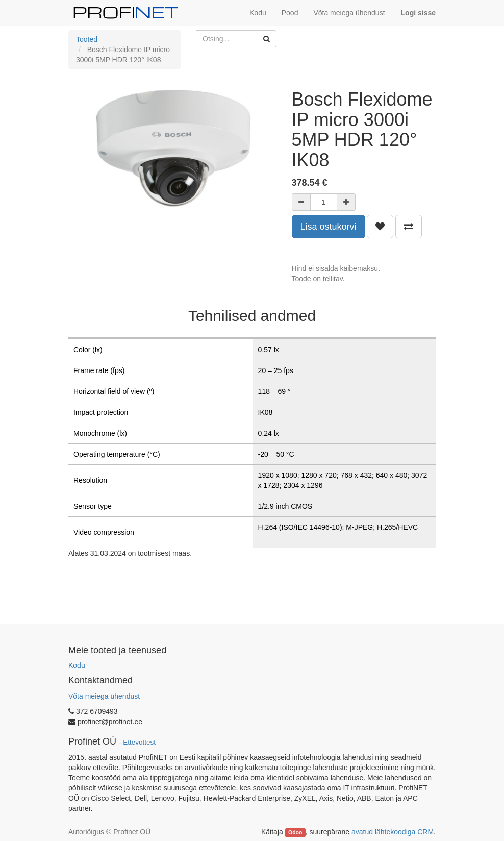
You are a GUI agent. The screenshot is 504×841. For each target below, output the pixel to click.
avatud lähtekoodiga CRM (393, 832)
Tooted (87, 39)
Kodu (77, 665)
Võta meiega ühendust (104, 696)
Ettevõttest (139, 742)
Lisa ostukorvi (329, 227)
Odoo (295, 832)
